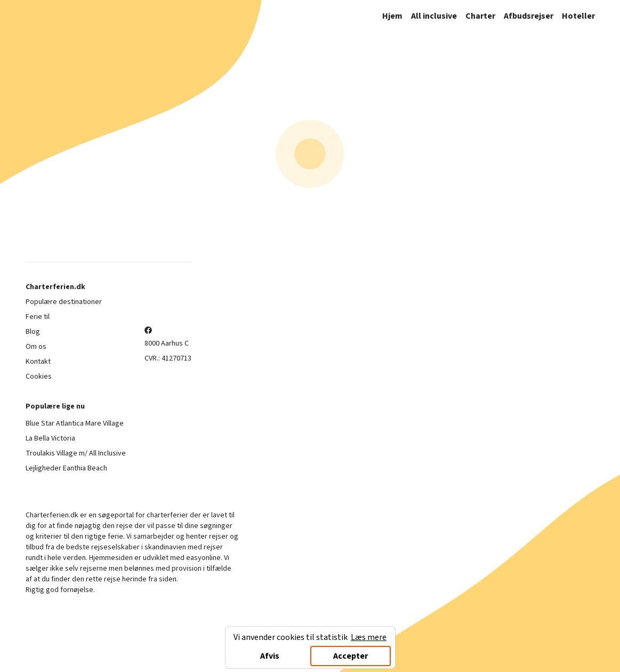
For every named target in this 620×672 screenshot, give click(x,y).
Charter (480, 16)
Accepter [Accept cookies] (351, 656)
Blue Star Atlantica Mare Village (75, 423)
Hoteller (578, 16)
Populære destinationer (64, 302)
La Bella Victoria (50, 438)
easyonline (203, 558)
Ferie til (38, 317)
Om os (36, 347)
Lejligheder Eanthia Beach (66, 468)
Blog (33, 332)
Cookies (39, 377)
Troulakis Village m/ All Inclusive (76, 453)
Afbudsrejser (529, 16)
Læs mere (369, 637)
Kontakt (38, 362)
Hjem (392, 16)
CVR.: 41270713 (168, 358)
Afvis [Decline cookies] (270, 656)
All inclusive (434, 16)
